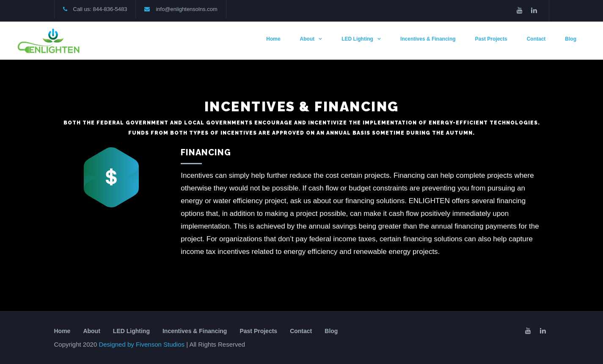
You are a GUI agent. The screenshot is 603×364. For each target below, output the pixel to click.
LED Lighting (357, 39)
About (307, 39)
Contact (536, 39)
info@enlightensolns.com (186, 9)
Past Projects (491, 39)
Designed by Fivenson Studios (142, 344)
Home (273, 39)
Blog (571, 39)
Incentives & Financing (428, 39)
